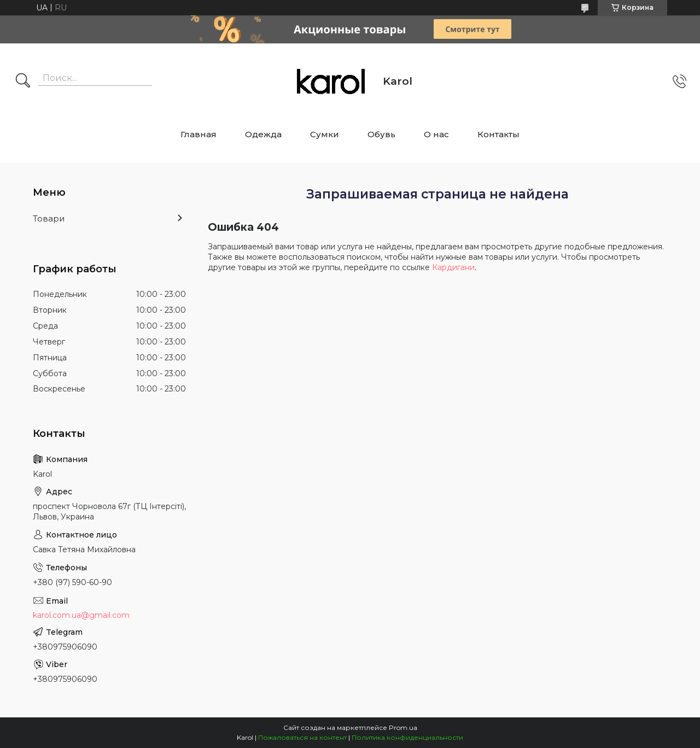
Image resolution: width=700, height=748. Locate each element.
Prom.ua (403, 727)
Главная (199, 134)
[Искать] (23, 81)
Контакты (498, 134)
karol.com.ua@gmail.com (81, 615)
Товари (49, 218)
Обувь (381, 134)
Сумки (325, 134)
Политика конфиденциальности (407, 737)
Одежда (263, 134)
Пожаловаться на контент (302, 737)
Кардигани (453, 267)
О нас (436, 134)
